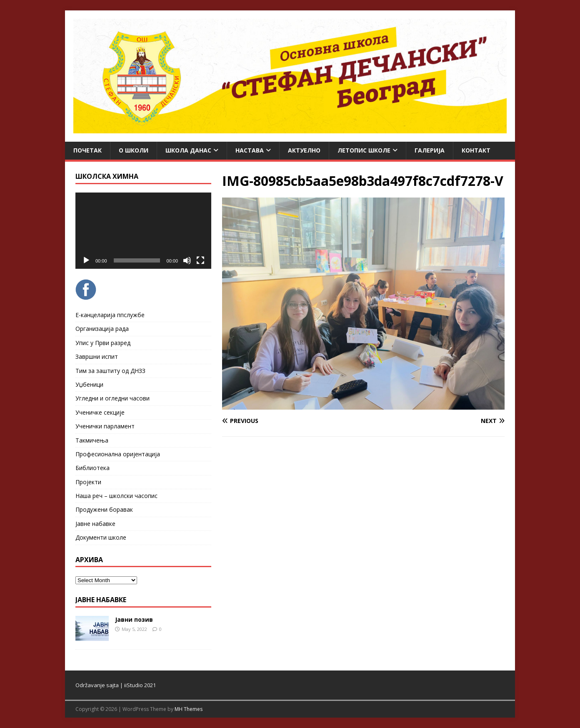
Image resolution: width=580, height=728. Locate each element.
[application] (143, 231)
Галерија (430, 150)
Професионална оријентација (118, 454)
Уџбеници (89, 384)
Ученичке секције (100, 412)
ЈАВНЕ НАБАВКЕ (101, 600)
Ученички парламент (105, 426)
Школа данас (188, 150)
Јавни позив (134, 619)
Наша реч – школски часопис (116, 496)
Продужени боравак (104, 509)
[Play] (86, 260)
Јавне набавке (95, 524)
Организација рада (102, 329)
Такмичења (92, 440)
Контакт (476, 150)
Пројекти (88, 482)
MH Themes (189, 709)
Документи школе (101, 537)
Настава (250, 150)
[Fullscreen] (200, 260)
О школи (134, 150)
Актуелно (304, 150)
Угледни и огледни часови (112, 398)
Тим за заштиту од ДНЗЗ (110, 371)
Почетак (87, 150)
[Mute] (187, 260)
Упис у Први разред (103, 343)
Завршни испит (97, 356)
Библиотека (92, 468)
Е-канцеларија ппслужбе (110, 315)
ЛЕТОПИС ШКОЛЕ (364, 150)
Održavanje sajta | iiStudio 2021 (116, 685)
